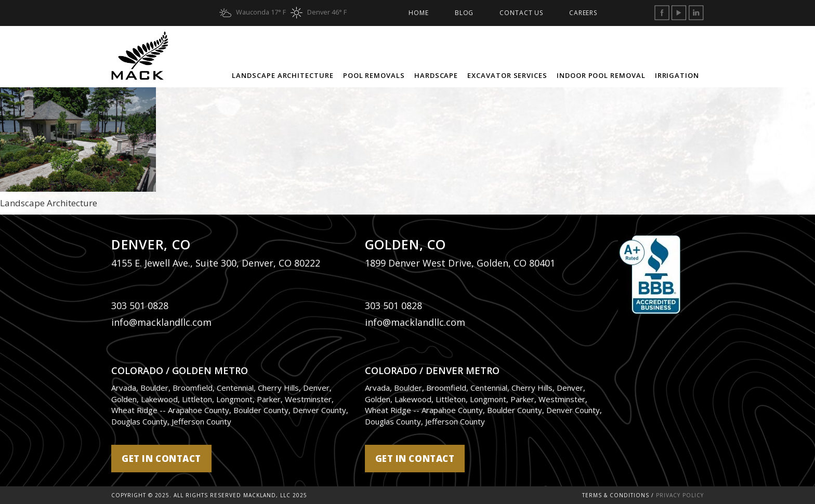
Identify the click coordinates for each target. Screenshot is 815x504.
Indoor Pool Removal (601, 75)
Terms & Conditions (616, 495)
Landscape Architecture (282, 75)
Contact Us (521, 13)
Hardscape (436, 75)
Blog (464, 13)
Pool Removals (374, 75)
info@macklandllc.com (161, 322)
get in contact (161, 459)
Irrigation (677, 75)
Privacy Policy (680, 495)
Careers (583, 13)
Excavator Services (507, 75)
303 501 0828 (140, 306)
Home (418, 13)
